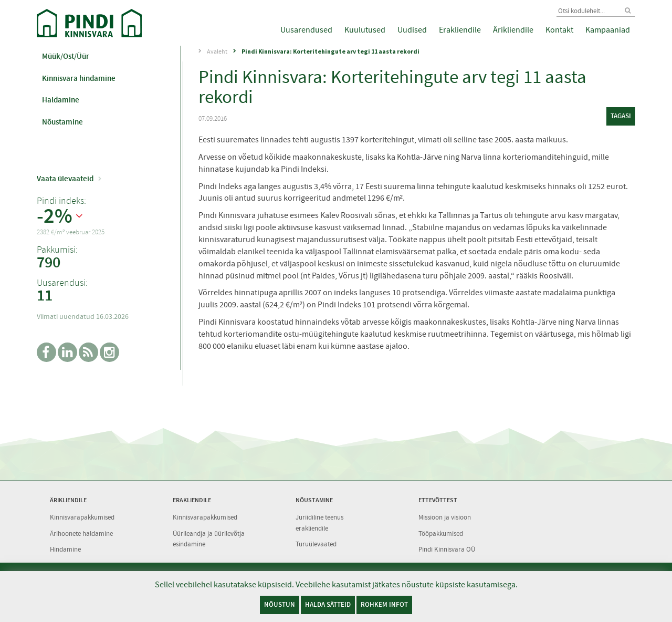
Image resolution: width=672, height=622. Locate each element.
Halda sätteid (328, 604)
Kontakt (559, 30)
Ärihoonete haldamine (81, 533)
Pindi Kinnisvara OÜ (447, 549)
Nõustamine (62, 122)
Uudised (412, 30)
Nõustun (280, 604)
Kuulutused (365, 30)
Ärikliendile (513, 30)
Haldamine (61, 100)
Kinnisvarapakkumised (82, 517)
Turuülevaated (316, 544)
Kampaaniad (608, 30)
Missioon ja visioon (445, 517)
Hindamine (65, 549)
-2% (55, 216)
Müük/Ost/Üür (66, 56)
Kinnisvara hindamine (79, 78)
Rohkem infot (384, 604)
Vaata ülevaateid (65, 179)
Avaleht (217, 51)
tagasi (621, 116)
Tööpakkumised (441, 533)
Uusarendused (306, 30)
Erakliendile (460, 30)
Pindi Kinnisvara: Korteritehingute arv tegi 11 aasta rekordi (330, 51)
